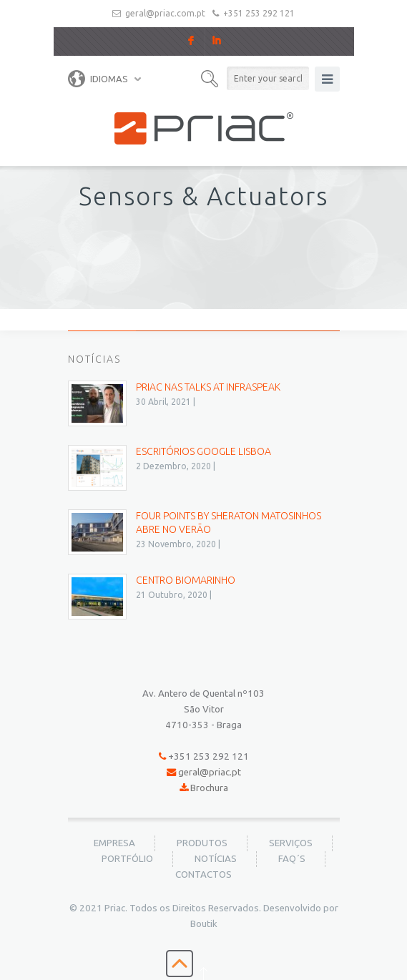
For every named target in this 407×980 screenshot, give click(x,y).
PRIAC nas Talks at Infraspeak (208, 387)
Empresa (114, 843)
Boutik (204, 924)
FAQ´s (292, 859)
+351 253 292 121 (259, 13)
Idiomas (98, 79)
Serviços (291, 843)
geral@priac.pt (210, 772)
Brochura (209, 788)
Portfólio (127, 859)
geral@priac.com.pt (165, 13)
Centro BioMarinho (186, 580)
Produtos (202, 843)
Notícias (216, 859)
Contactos (203, 874)
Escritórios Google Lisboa (203, 451)
